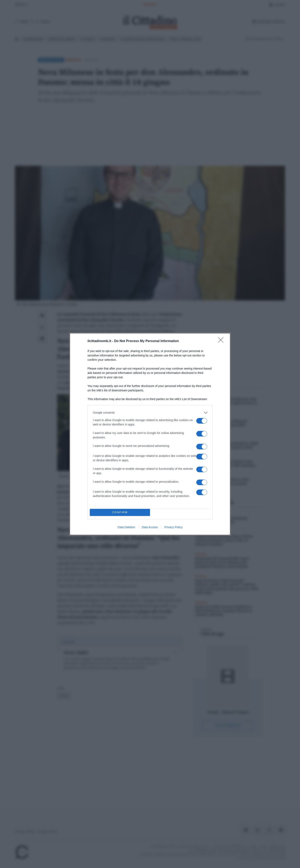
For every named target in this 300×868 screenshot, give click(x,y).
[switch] (202, 421)
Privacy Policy (173, 527)
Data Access (150, 527)
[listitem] (150, 413)
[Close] (222, 341)
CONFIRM (120, 512)
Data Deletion (126, 527)
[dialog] (150, 434)
